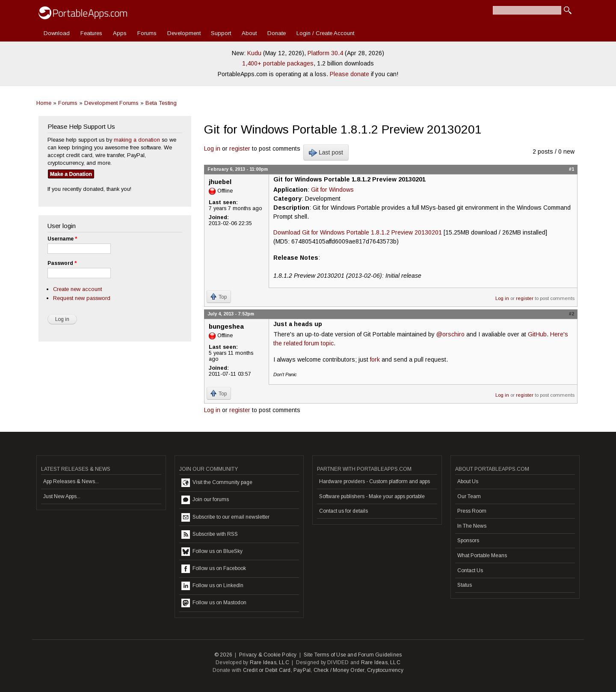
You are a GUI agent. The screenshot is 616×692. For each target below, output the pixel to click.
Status (465, 585)
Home (44, 103)
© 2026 (223, 655)
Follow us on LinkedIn (212, 586)
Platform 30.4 (325, 53)
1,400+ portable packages (278, 63)
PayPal (302, 670)
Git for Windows (332, 190)
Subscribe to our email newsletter (225, 517)
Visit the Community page (217, 483)
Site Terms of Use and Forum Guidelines (353, 655)
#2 (572, 314)
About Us (468, 481)
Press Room (472, 511)
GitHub (537, 334)
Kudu (254, 53)
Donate (277, 33)
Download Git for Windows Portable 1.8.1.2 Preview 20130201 (358, 232)
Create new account (77, 289)
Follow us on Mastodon (214, 603)
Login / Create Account (325, 33)
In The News (472, 526)
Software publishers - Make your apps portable (372, 496)
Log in (212, 148)
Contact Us (470, 570)
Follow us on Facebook (214, 569)
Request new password (82, 298)
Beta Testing (161, 103)
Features (91, 33)
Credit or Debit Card (267, 670)
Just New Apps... (62, 496)
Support (221, 33)
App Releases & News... (71, 481)
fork (375, 359)
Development (184, 33)
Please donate (349, 74)
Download (57, 33)
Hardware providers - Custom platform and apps (375, 481)
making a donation (137, 140)
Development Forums (111, 103)
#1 (572, 169)
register (240, 148)
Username (62, 239)
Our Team (469, 496)
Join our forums (205, 500)
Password (62, 263)
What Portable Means (482, 555)
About (249, 33)
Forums (147, 33)
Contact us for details (344, 511)
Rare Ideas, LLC (269, 662)
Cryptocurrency (385, 670)
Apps (120, 33)
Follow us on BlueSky (212, 552)
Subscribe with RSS (210, 535)
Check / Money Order (339, 670)
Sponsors (468, 541)
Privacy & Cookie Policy (268, 655)
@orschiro (450, 334)
